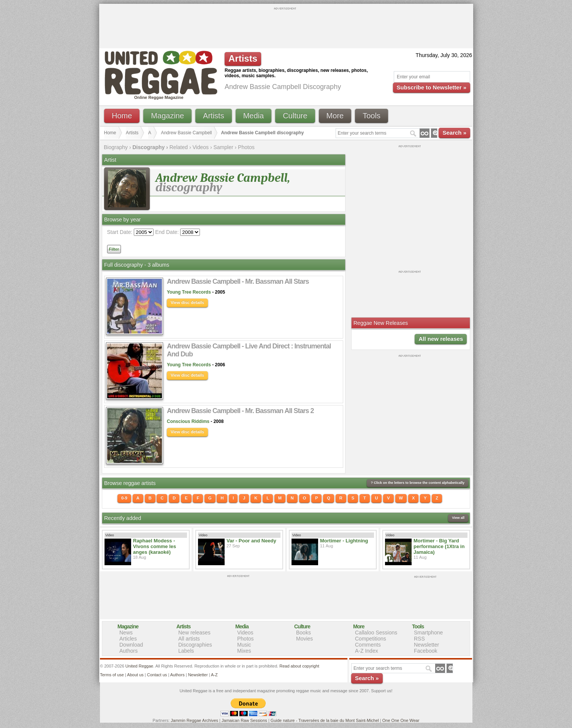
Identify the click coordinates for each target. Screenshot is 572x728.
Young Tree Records (189, 292)
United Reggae (139, 666)
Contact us (157, 675)
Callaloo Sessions (376, 633)
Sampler (223, 147)
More (335, 116)
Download (131, 645)
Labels (186, 651)
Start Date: (120, 232)
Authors (128, 651)
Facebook (425, 651)
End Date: (167, 232)
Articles (128, 639)
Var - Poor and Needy (251, 541)
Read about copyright (299, 666)
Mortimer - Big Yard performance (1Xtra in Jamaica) (439, 546)
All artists (189, 639)
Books (303, 633)
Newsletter (426, 645)
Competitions (371, 639)
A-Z (214, 675)
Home (122, 116)
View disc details (187, 302)
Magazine (167, 116)
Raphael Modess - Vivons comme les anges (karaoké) (154, 546)
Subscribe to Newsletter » (432, 87)
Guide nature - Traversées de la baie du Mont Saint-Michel (325, 720)
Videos (200, 147)
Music (244, 645)
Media (254, 116)
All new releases (441, 339)
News (126, 633)
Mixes (244, 651)
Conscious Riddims (188, 421)
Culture (295, 116)
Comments (368, 645)
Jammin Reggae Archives (194, 720)
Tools (372, 116)
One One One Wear (401, 720)
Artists (214, 116)
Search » (454, 133)
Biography (116, 147)
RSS (419, 639)
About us (135, 675)
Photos (246, 147)
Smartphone (428, 633)
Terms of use (112, 675)
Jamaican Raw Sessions (244, 720)
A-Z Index (367, 651)
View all (458, 518)
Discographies (195, 645)
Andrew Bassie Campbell (186, 133)
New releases (194, 633)
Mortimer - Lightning (344, 541)
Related (179, 147)
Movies (304, 639)
